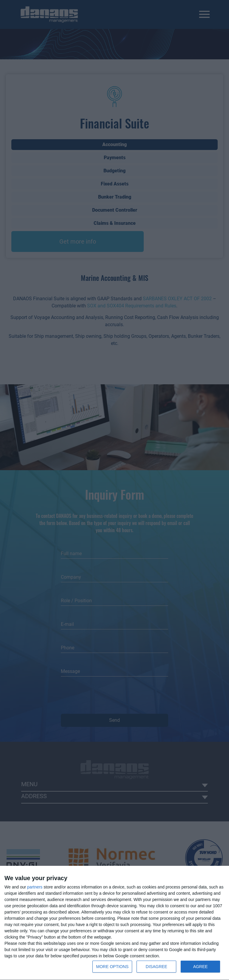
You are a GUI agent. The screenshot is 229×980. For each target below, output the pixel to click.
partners (35, 887)
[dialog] (114, 923)
